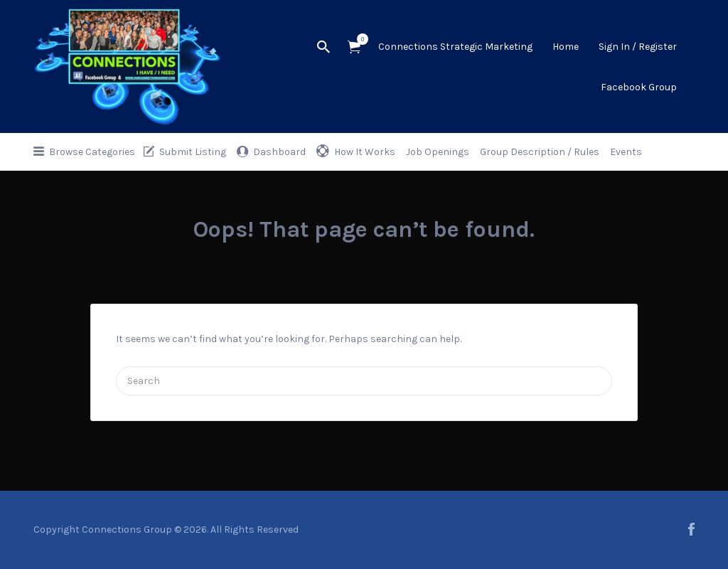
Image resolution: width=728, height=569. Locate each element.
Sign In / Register (638, 47)
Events (626, 152)
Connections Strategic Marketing (455, 47)
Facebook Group (639, 87)
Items (359, 39)
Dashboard (279, 152)
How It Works (365, 152)
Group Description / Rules (540, 152)
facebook (691, 529)
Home (566, 47)
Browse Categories (92, 152)
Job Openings (438, 152)
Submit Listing (193, 152)
